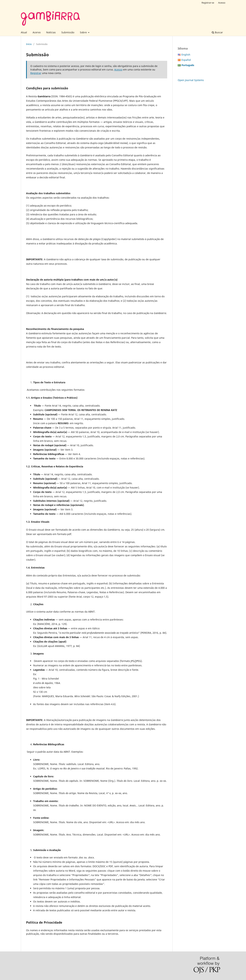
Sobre (84, 32)
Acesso (222, 3)
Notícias (51, 32)
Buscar (217, 32)
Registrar (36, 73)
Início (29, 44)
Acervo (37, 32)
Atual (24, 32)
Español (186, 60)
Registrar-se (208, 3)
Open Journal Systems (191, 80)
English (186, 55)
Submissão (68, 32)
